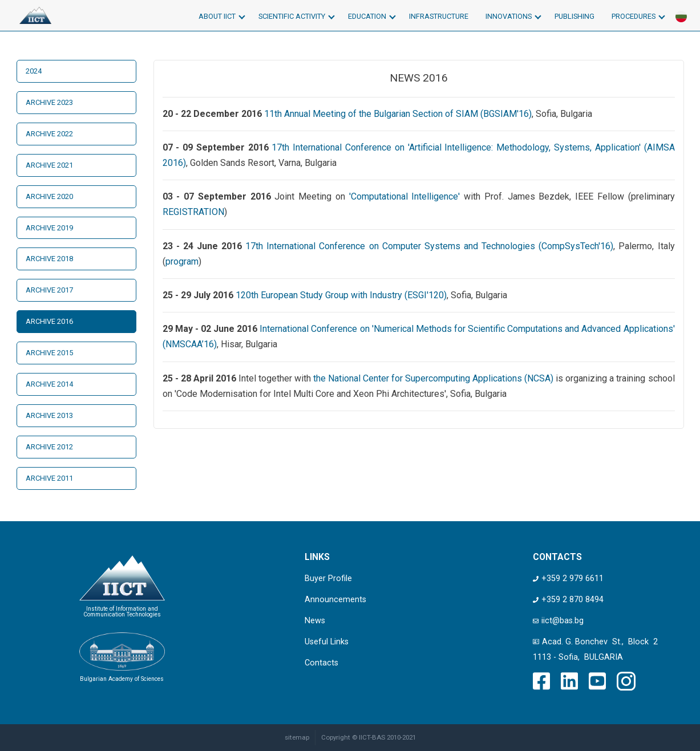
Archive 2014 (49, 384)
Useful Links (327, 642)
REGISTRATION (193, 212)
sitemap (297, 737)
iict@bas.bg (558, 621)
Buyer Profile (328, 579)
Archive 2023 (49, 102)
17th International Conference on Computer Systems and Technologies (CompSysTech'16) (429, 246)
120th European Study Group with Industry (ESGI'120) (341, 295)
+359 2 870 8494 (568, 600)
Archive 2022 (49, 134)
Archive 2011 (49, 478)
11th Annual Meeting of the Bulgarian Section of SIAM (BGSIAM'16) (398, 114)
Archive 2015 (49, 353)
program (182, 261)
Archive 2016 (49, 321)
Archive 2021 (49, 165)
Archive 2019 (49, 228)
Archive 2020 (49, 196)
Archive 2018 (49, 259)
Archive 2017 (49, 290)
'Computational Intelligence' (405, 196)
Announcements (335, 600)
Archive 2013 (49, 415)
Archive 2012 (49, 447)
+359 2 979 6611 (568, 579)
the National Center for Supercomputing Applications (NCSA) (433, 378)
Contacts (321, 663)
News (315, 621)
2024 (34, 71)
